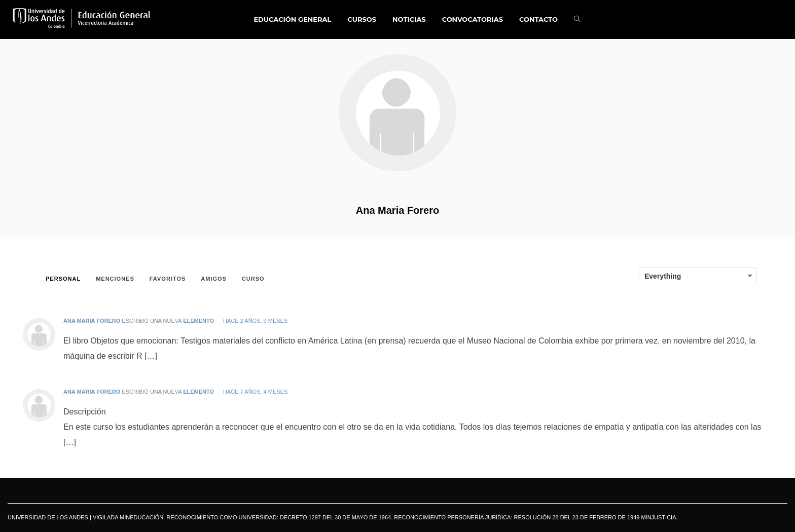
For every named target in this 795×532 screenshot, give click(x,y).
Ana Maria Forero (397, 210)
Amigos (214, 279)
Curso (253, 279)
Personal (63, 279)
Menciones (115, 279)
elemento (198, 321)
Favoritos (168, 279)
